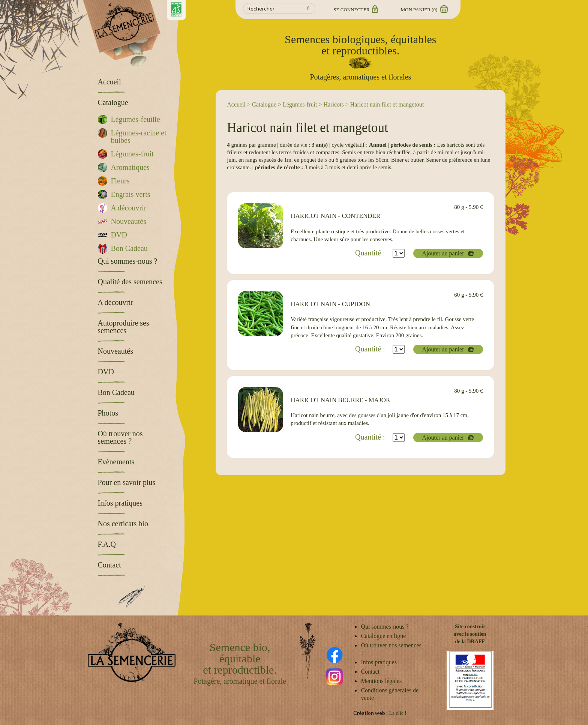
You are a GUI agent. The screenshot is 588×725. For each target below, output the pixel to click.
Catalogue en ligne (383, 636)
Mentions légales (381, 681)
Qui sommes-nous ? (385, 627)
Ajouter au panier (443, 253)
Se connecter (355, 10)
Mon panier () (424, 10)
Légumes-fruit (300, 104)
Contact (370, 672)
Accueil (236, 104)
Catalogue (264, 104)
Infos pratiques (379, 662)
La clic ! (398, 713)
